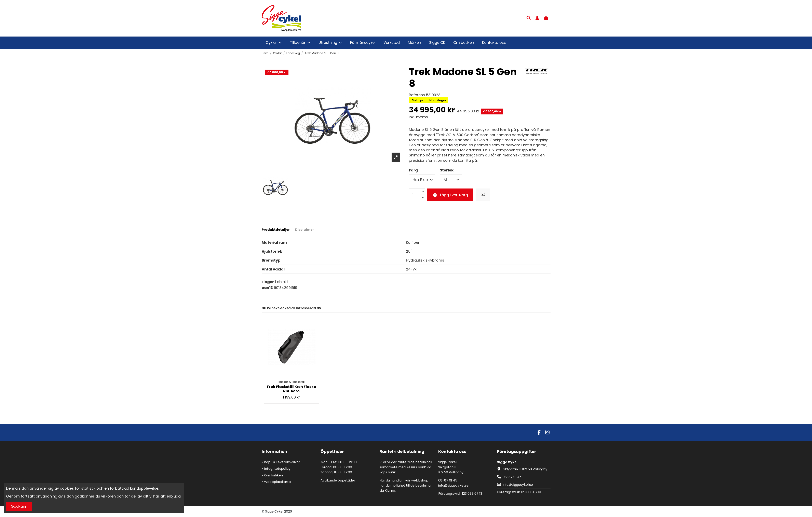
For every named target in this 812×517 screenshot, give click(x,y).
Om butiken (273, 475)
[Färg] (422, 179)
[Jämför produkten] (483, 195)
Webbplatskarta (277, 482)
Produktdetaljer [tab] (276, 230)
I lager (268, 282)
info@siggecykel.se (453, 485)
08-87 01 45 (448, 480)
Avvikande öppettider (338, 480)
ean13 (267, 288)
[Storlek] (451, 179)
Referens (417, 95)
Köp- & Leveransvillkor (282, 462)
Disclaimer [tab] (304, 230)
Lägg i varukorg (450, 195)
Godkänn (19, 506)
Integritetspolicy (277, 469)
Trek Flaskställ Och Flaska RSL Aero (291, 389)
